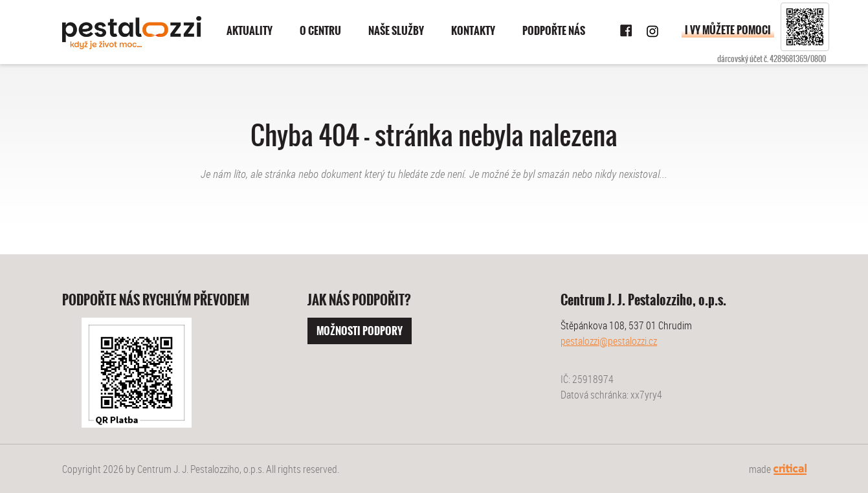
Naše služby (396, 31)
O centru (320, 31)
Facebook (627, 31)
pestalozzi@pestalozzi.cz (609, 341)
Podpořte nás (554, 31)
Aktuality (250, 31)
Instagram (652, 31)
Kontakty (473, 31)
